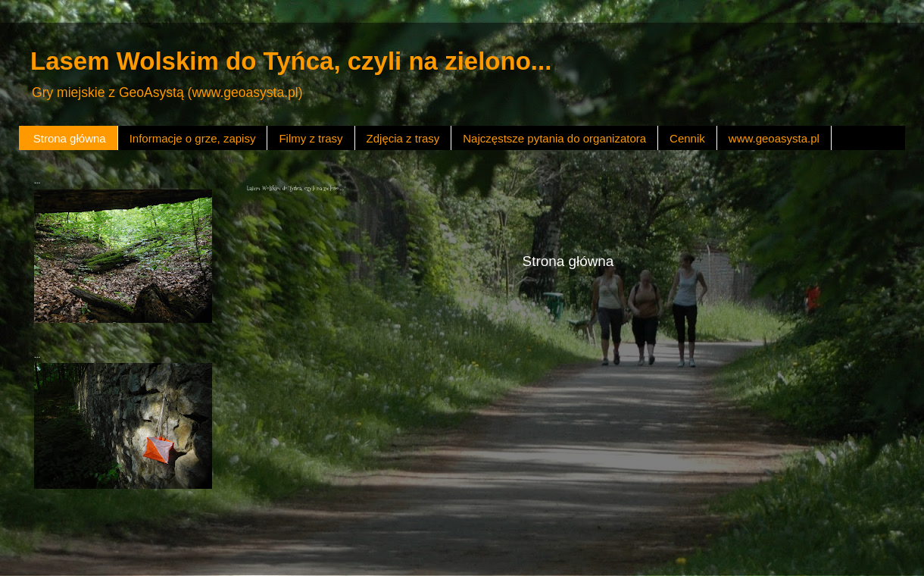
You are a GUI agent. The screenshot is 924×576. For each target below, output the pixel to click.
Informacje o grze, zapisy (193, 138)
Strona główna (70, 138)
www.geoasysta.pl (774, 138)
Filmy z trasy (311, 138)
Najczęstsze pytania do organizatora (554, 138)
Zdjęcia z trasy (403, 138)
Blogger (522, 545)
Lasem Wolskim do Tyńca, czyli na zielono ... (296, 188)
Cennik (687, 138)
